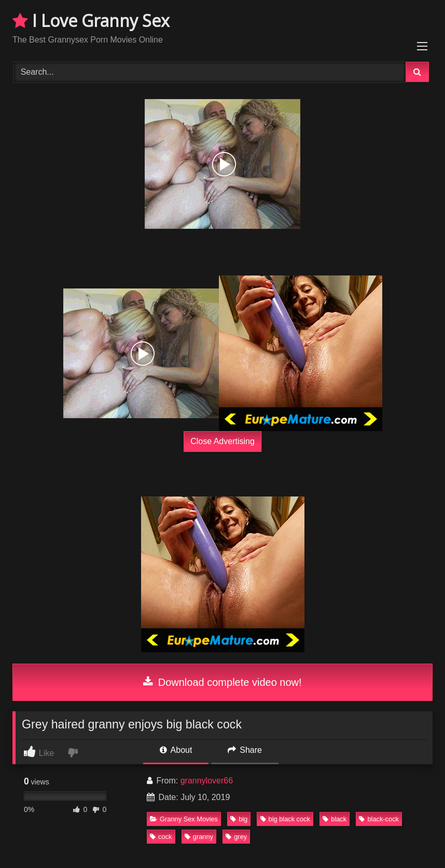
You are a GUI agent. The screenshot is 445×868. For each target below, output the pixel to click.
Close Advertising (223, 441)
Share (245, 750)
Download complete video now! (222, 682)
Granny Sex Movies (184, 819)
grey (236, 837)
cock (161, 837)
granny (199, 837)
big (239, 819)
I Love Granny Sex (91, 20)
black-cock (379, 819)
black (335, 819)
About (176, 750)
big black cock (285, 819)
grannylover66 (207, 781)
